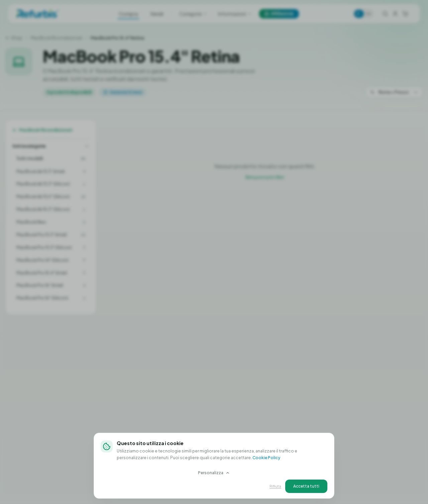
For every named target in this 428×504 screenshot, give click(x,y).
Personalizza (214, 473)
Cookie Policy (266, 458)
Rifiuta (275, 486)
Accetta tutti (306, 486)
